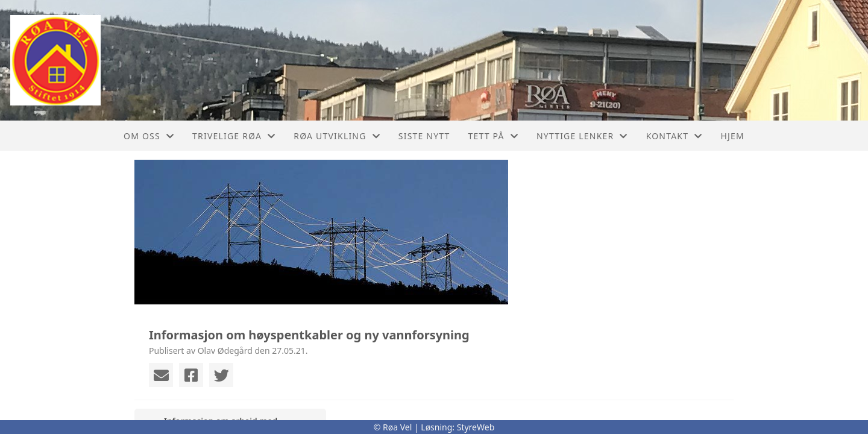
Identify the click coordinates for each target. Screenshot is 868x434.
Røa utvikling (337, 136)
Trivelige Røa (234, 136)
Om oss (149, 136)
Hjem (732, 136)
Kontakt (675, 136)
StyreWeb (476, 427)
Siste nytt (424, 136)
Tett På (493, 136)
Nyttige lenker (582, 136)
